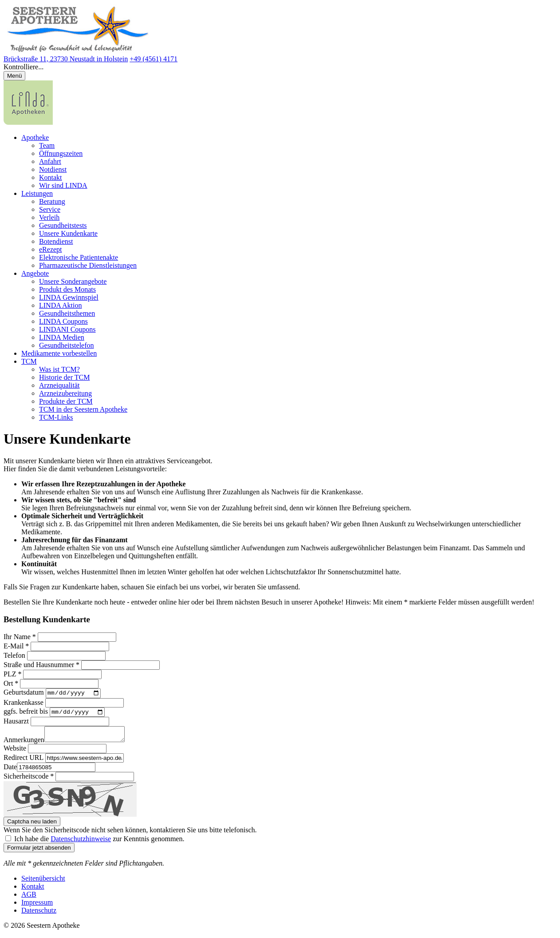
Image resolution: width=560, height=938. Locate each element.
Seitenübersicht (43, 883)
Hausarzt (16, 723)
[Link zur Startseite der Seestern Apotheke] (78, 51)
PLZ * (12, 674)
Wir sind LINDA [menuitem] (63, 185)
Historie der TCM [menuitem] (64, 377)
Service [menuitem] (50, 209)
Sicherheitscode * (29, 781)
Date (10, 772)
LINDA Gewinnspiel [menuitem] (69, 297)
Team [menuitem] (47, 145)
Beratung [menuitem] (52, 201)
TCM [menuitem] (29, 361)
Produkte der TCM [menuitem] (66, 401)
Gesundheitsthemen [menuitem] (67, 313)
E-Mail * (16, 646)
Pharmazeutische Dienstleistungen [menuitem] (88, 265)
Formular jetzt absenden (39, 853)
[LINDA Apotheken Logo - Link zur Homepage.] (28, 122)
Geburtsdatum (24, 694)
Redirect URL (24, 762)
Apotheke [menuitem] (35, 137)
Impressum (37, 907)
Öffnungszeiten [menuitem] (61, 153)
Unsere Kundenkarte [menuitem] (68, 233)
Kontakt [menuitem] (51, 177)
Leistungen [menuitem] (37, 193)
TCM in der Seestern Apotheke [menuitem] (83, 409)
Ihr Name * (20, 637)
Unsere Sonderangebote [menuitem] (73, 281)
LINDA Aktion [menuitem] (60, 305)
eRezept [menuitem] (51, 249)
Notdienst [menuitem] (53, 169)
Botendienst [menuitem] (56, 241)
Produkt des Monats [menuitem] (67, 289)
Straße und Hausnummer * (41, 665)
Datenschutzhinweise (81, 844)
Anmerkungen (24, 745)
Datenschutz (39, 915)
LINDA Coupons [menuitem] (63, 321)
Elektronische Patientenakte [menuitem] (79, 257)
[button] (280, 67)
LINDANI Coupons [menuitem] (67, 329)
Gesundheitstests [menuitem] (63, 225)
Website (15, 753)
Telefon (14, 655)
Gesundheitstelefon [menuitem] (67, 345)
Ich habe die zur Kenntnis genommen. (99, 844)
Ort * (11, 683)
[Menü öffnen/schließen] (14, 76)
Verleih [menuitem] (49, 217)
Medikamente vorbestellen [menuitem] (59, 353)
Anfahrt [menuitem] (50, 161)
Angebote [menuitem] (35, 273)
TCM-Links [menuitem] (56, 417)
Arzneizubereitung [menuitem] (65, 393)
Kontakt (33, 891)
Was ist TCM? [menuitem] (59, 369)
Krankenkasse (24, 703)
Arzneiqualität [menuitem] (59, 385)
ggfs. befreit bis (26, 713)
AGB (29, 899)
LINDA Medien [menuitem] (62, 337)
